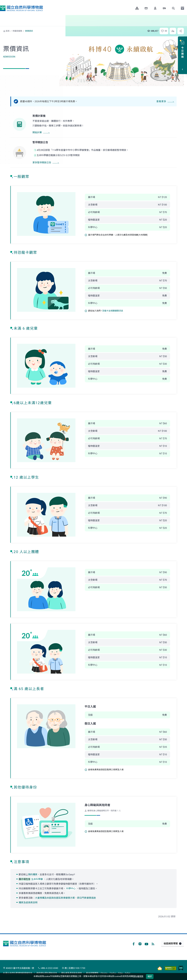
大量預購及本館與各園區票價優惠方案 (55, 898)
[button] (173, 8)
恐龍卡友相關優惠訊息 (113, 311)
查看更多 (161, 101)
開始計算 (37, 132)
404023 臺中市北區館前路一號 (19, 968)
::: (132, 8)
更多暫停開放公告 (42, 162)
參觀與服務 (17, 31)
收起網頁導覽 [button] (171, 943)
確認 (150, 976)
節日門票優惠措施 (86, 898)
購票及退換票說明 (28, 902)
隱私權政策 (138, 976)
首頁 (8, 31)
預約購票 (33, 874)
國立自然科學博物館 (21, 8)
